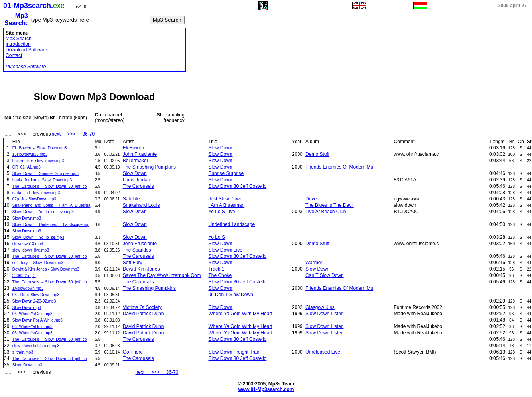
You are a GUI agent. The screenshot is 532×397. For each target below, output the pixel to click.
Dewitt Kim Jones (141, 269)
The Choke (220, 275)
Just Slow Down (225, 199)
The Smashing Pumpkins (149, 167)
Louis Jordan (137, 180)
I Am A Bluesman (226, 205)
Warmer (314, 263)
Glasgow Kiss (320, 307)
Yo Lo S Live (222, 212)
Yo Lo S (217, 237)
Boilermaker (136, 161)
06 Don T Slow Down (231, 295)
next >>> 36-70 (73, 134)
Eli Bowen (133, 148)
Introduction (18, 44)
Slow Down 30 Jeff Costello (237, 186)
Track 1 (216, 269)
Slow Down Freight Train (234, 352)
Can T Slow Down (325, 275)
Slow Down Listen (324, 314)
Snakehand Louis (141, 205)
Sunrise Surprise (226, 173)
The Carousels (138, 186)
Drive (311, 199)
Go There (133, 352)
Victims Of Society (142, 307)
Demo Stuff (317, 154)
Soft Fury (133, 263)
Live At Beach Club (326, 212)
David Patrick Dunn (143, 314)
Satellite (131, 199)
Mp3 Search (19, 39)
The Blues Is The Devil (330, 205)
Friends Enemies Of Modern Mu (339, 167)
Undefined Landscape (232, 224)
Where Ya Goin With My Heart (240, 314)
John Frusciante (140, 154)
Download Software (26, 50)
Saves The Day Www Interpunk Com (162, 275)
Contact (14, 55)
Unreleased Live (323, 352)
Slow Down (220, 148)
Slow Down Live (225, 250)
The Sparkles (137, 250)
